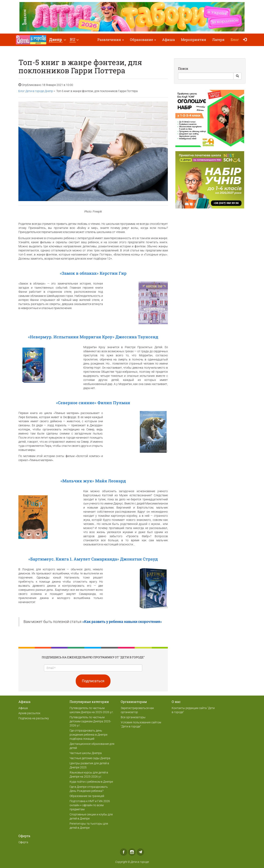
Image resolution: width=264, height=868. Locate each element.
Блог (235, 40)
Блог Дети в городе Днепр (36, 91)
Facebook (124, 852)
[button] (57, 40)
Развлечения (111, 40)
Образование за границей (87, 796)
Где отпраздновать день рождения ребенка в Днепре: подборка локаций (89, 735)
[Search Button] (237, 76)
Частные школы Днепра (86, 753)
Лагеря (218, 40)
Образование (143, 40)
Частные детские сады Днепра (90, 758)
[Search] (206, 76)
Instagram (132, 852)
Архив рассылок (29, 713)
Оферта (23, 842)
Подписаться (93, 681)
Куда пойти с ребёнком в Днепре (91, 782)
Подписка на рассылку (34, 718)
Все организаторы (133, 717)
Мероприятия (193, 40)
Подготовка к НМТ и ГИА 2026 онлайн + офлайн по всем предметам (90, 805)
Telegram (140, 852)
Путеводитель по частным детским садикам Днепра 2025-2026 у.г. (90, 721)
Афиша (168, 40)
